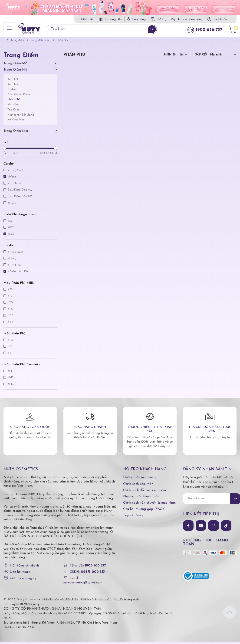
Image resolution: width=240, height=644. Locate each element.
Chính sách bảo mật (138, 486)
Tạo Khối (13, 111)
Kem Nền (13, 86)
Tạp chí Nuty (133, 517)
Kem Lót (13, 81)
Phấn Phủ (14, 101)
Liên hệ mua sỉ (21, 574)
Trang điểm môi (16, 133)
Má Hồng (13, 106)
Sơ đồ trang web (127, 601)
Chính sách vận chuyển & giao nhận (149, 504)
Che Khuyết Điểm (19, 96)
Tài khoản (220, 19)
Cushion (12, 91)
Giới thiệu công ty (23, 580)
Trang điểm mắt (16, 65)
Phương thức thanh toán (141, 498)
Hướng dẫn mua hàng (139, 479)
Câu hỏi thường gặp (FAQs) (144, 511)
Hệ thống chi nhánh (24, 567)
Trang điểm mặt (16, 72)
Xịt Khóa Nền (16, 121)
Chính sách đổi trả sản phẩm (145, 492)
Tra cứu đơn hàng (187, 19)
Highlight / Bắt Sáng (21, 116)
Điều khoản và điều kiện (60, 601)
